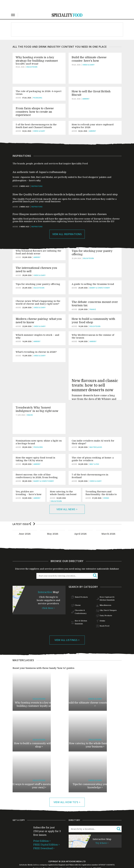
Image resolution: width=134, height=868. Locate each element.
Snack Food (104, 615)
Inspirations (37, 175)
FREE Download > (44, 837)
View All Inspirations (67, 223)
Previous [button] (30, 513)
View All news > (67, 498)
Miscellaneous (105, 594)
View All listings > (67, 629)
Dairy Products (106, 605)
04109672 (110, 854)
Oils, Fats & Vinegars (108, 599)
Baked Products (81, 586)
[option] (25, 523)
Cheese (78, 594)
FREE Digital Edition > (47, 834)
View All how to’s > (67, 791)
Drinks (102, 610)
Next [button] (34, 513)
